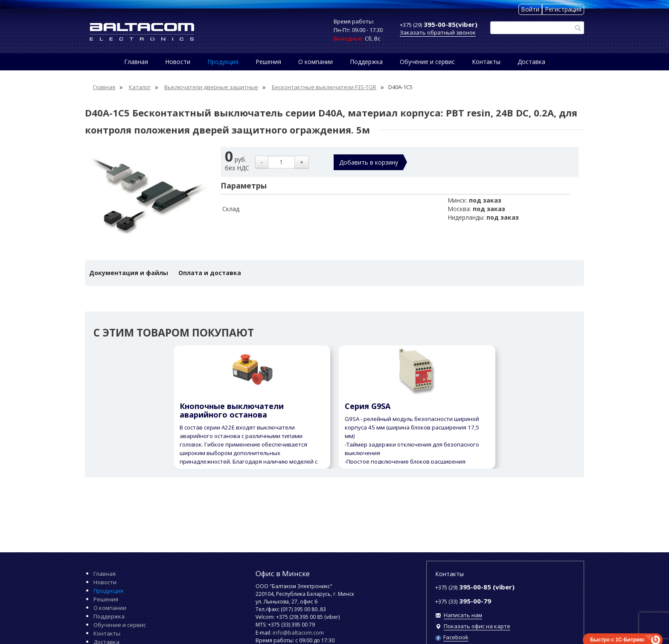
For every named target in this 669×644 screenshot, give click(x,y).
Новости (178, 62)
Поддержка (366, 62)
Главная (136, 62)
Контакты (486, 62)
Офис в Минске (283, 573)
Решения (268, 62)
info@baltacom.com (298, 632)
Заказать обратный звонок (438, 32)
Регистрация (563, 9)
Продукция (223, 62)
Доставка (531, 62)
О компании (316, 62)
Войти (530, 9)
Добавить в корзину (369, 162)
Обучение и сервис (427, 62)
